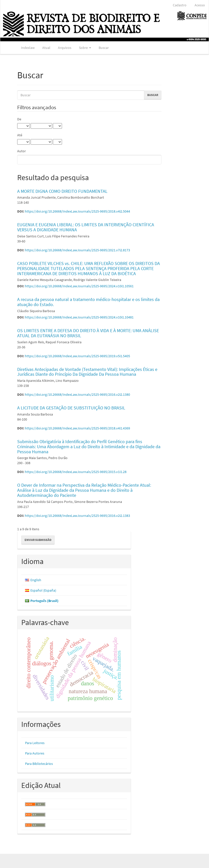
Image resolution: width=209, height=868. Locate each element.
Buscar (104, 48)
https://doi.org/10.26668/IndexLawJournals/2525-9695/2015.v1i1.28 (76, 472)
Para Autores (35, 753)
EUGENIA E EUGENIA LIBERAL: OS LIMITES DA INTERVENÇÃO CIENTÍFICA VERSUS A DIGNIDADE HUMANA (86, 227)
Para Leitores (35, 743)
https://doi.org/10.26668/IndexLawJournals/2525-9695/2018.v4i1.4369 (77, 428)
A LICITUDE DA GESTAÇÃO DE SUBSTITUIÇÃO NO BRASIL (71, 408)
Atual (46, 48)
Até (20, 135)
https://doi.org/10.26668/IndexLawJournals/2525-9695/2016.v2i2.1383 (77, 516)
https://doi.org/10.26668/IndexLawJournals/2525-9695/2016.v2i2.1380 (77, 394)
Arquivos (65, 48)
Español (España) (43, 590)
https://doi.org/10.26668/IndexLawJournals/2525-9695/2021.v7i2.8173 (77, 250)
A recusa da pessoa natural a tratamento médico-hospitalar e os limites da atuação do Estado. (88, 302)
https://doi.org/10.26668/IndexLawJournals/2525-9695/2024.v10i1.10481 (79, 317)
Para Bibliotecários (39, 764)
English (36, 580)
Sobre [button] (85, 48)
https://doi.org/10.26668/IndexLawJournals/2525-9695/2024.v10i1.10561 (79, 286)
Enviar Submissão (38, 540)
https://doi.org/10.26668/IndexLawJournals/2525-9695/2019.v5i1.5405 (77, 356)
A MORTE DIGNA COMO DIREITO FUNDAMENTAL (62, 191)
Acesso (200, 5)
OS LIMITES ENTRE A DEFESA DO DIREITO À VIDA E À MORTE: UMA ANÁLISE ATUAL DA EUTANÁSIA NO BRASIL (88, 333)
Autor (22, 151)
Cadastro (180, 5)
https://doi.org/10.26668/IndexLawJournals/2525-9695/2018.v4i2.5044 (77, 211)
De (19, 119)
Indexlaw (28, 48)
